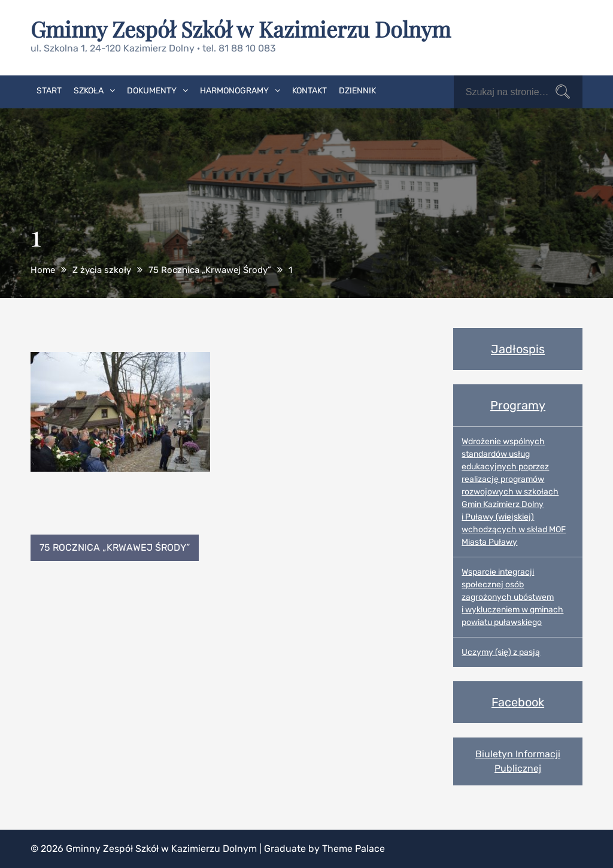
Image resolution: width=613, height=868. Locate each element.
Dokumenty (152, 91)
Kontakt (309, 91)
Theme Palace (353, 849)
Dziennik (357, 91)
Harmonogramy (234, 91)
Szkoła (89, 91)
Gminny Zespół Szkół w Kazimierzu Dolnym (241, 29)
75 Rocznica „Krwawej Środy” (115, 547)
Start (49, 91)
